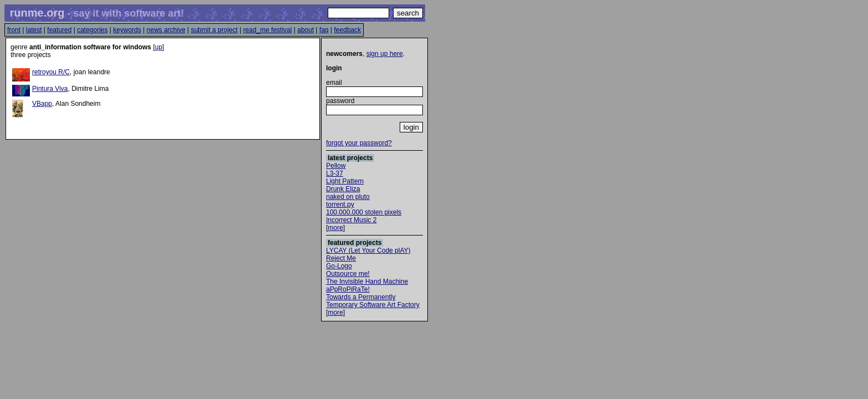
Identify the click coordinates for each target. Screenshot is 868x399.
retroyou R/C (51, 72)
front (14, 30)
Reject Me (341, 258)
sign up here (385, 54)
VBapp (42, 104)
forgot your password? (359, 143)
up (159, 47)
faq (324, 30)
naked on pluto (348, 197)
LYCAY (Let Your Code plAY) (368, 250)
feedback (347, 30)
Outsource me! (348, 274)
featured (59, 30)
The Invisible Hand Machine (367, 282)
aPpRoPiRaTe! (348, 289)
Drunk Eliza (343, 189)
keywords (127, 30)
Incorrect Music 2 (351, 220)
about (306, 30)
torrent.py (340, 204)
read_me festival (267, 30)
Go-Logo (339, 266)
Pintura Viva (50, 89)
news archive (166, 30)
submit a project (215, 30)
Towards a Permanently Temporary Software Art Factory (373, 301)
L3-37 (335, 173)
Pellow (336, 166)
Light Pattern (345, 181)
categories (92, 30)
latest (34, 30)
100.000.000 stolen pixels (364, 212)
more (335, 228)
